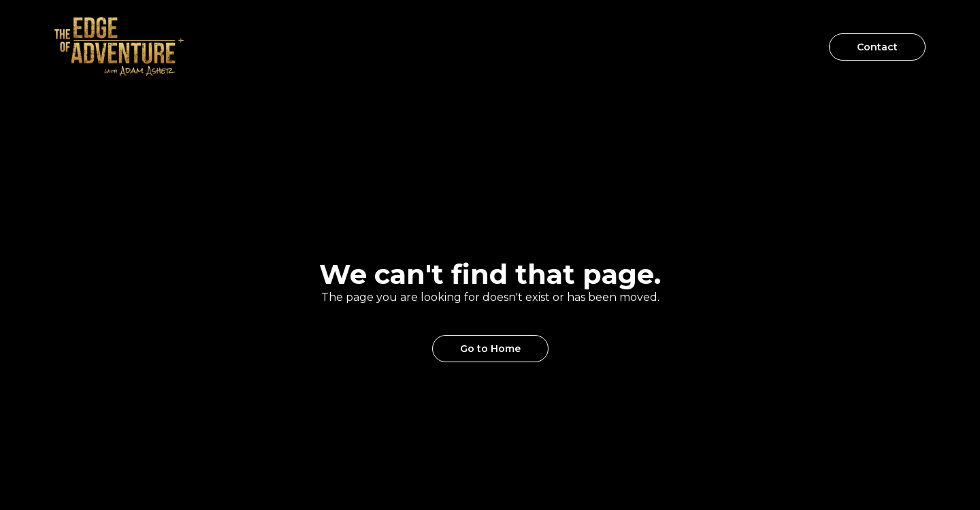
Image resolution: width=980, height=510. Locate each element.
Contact (877, 47)
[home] (119, 47)
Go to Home (490, 349)
